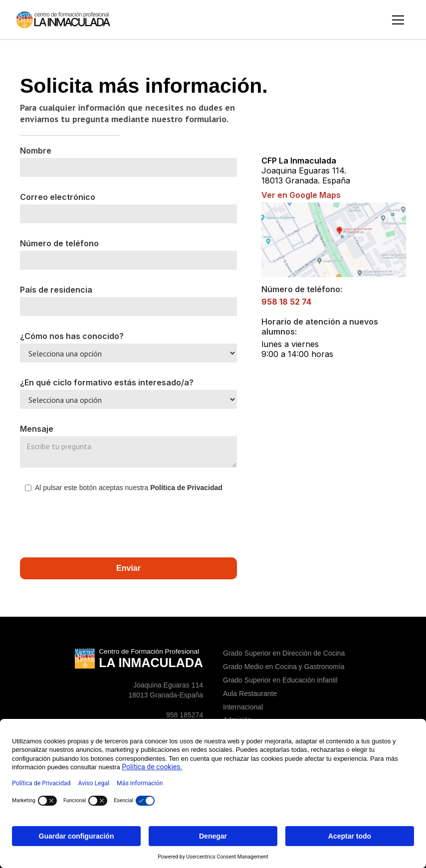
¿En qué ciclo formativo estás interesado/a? (107, 382)
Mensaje (37, 429)
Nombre (36, 151)
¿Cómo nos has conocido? (72, 336)
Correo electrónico (58, 197)
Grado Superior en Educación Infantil (280, 680)
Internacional (243, 707)
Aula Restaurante (250, 694)
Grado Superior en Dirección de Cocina (284, 653)
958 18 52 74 (286, 302)
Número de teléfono (59, 243)
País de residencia (56, 290)
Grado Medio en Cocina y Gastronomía (284, 667)
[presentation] (96, 524)
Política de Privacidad (185, 488)
